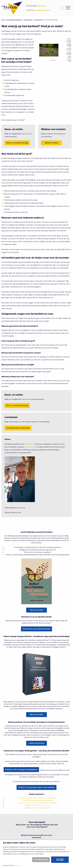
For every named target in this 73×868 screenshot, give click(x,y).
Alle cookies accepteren (60, 860)
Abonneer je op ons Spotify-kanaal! (36, 629)
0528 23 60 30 (42, 6)
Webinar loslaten (51, 143)
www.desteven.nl (30, 447)
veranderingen (28, 20)
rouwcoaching (39, 20)
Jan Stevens (29, 444)
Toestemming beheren (41, 860)
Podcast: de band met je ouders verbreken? (37, 801)
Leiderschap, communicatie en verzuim (37, 808)
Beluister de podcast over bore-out (37, 805)
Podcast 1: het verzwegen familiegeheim (21, 770)
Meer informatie (37, 610)
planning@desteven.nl (42, 10)
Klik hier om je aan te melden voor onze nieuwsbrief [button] (36, 836)
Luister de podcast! (36, 743)
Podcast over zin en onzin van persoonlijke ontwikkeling (37, 803)
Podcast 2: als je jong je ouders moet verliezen (36, 787)
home (3, 20)
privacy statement (18, 865)
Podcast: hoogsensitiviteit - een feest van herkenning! (37, 798)
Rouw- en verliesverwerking (17, 143)
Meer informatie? (37, 715)
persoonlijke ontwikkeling (14, 20)
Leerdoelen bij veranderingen (18, 428)
